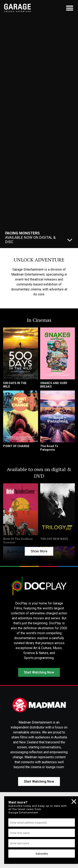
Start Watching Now (39, 672)
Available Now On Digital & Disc (30, 237)
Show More (39, 551)
